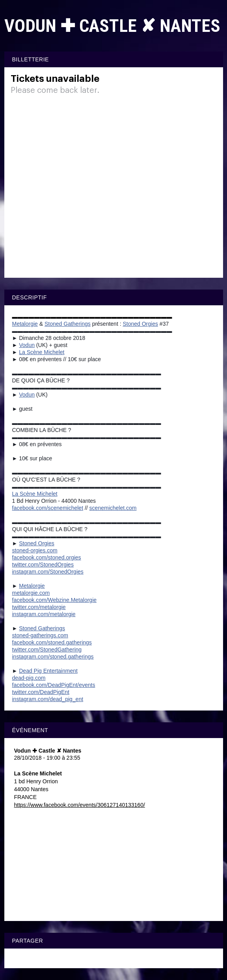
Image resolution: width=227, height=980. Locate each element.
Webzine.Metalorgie (55, 600)
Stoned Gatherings (68, 324)
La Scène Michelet (42, 352)
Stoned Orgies (140, 324)
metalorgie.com (31, 593)
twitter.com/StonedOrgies (43, 565)
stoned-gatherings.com (40, 635)
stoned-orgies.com (35, 550)
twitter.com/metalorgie (39, 607)
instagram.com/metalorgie (44, 614)
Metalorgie (25, 324)
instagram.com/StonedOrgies (48, 572)
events (54, 685)
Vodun (27, 345)
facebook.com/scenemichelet (48, 508)
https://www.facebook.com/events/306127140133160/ (80, 805)
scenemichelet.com (113, 508)
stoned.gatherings (52, 642)
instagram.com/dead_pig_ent (48, 699)
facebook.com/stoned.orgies (47, 557)
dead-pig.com (29, 678)
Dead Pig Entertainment (48, 671)
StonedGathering (47, 650)
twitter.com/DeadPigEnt (41, 692)
